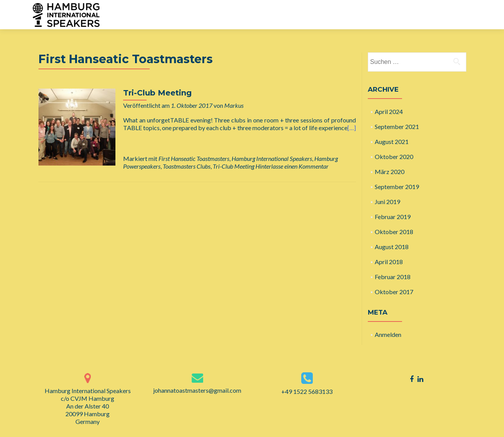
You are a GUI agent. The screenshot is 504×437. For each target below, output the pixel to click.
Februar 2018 (393, 277)
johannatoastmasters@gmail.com (197, 390)
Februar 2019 (393, 217)
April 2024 (389, 111)
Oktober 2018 (394, 232)
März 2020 (390, 172)
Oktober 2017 (394, 292)
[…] (352, 128)
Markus (234, 105)
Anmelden (388, 334)
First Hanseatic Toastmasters (194, 158)
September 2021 (397, 126)
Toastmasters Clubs (187, 166)
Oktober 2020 (394, 157)
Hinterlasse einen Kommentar (292, 166)
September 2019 (397, 187)
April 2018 (389, 262)
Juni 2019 (387, 202)
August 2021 (392, 141)
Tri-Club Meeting (157, 93)
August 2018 (392, 247)
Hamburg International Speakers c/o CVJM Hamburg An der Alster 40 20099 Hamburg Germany (88, 406)
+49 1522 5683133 (307, 391)
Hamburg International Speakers (272, 158)
